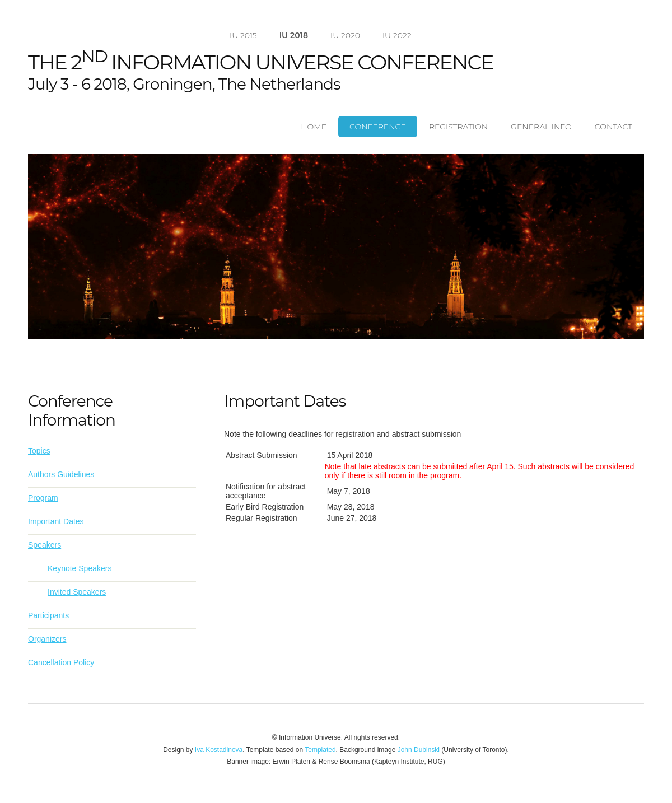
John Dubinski (419, 750)
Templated (320, 750)
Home (314, 127)
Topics (39, 451)
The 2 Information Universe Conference (261, 62)
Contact (613, 127)
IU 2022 (397, 35)
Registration (458, 127)
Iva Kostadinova (219, 750)
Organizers (47, 639)
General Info (541, 127)
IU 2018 (294, 35)
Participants (48, 615)
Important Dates (56, 521)
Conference (378, 127)
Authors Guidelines (61, 474)
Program (43, 498)
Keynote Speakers (80, 568)
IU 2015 (243, 35)
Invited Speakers (77, 592)
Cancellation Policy (61, 662)
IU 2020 (345, 35)
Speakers (45, 545)
